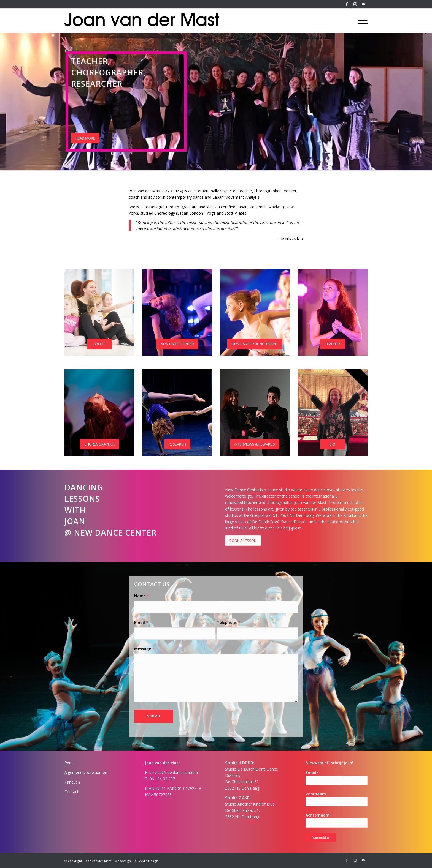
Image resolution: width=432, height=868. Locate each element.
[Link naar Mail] (363, 4)
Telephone (229, 622)
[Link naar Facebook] (347, 4)
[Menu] (361, 21)
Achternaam (318, 815)
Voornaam (316, 794)
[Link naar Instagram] (355, 4)
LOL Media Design (145, 861)
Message (144, 649)
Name (142, 596)
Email (141, 622)
